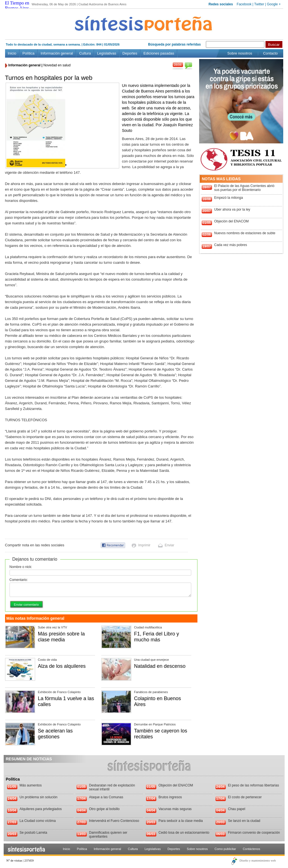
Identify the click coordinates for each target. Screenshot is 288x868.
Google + (274, 4)
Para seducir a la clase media (181, 821)
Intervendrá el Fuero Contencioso (114, 821)
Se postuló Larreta (33, 833)
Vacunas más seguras (175, 809)
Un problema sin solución (39, 797)
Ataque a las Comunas (106, 797)
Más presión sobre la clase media (61, 637)
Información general (57, 53)
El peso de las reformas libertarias (254, 785)
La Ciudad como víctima (38, 821)
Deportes (130, 53)
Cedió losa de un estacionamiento (184, 833)
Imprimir (144, 545)
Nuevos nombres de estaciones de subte (245, 233)
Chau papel (237, 809)
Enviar (170, 545)
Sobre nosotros (240, 53)
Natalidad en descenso (160, 666)
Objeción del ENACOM (232, 221)
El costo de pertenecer (245, 797)
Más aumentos (31, 785)
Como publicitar (225, 849)
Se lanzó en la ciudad (244, 821)
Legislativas (107, 53)
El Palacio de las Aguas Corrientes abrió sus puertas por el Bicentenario (244, 188)
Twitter (259, 4)
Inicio (12, 53)
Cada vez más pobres (231, 245)
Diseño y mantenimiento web (258, 860)
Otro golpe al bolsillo (104, 809)
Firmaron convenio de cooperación (254, 833)
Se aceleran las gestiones (55, 734)
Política (29, 53)
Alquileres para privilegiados (41, 809)
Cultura (85, 53)
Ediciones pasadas (159, 53)
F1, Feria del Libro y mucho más (157, 637)
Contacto (270, 53)
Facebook (244, 4)
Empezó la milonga (229, 198)
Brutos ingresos (170, 797)
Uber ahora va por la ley (232, 209)
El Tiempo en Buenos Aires (17, 5)
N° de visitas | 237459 (20, 860)
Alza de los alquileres (62, 666)
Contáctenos (251, 849)
